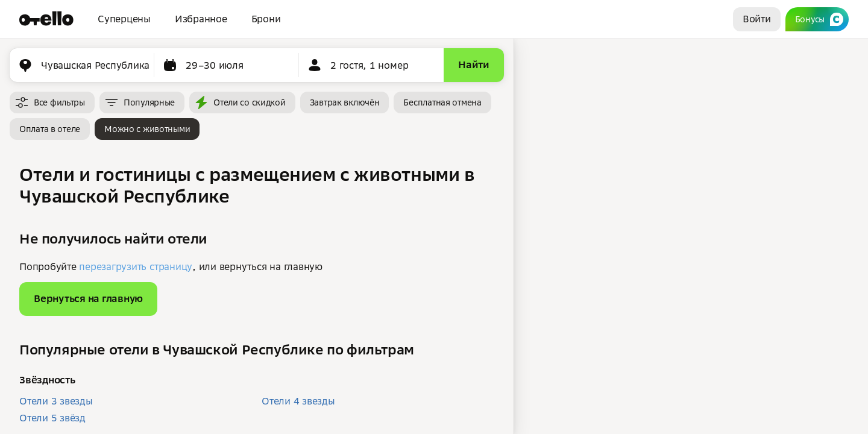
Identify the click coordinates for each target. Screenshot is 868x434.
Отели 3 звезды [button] (56, 401)
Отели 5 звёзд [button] (52, 418)
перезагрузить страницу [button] (136, 266)
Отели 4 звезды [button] (298, 401)
